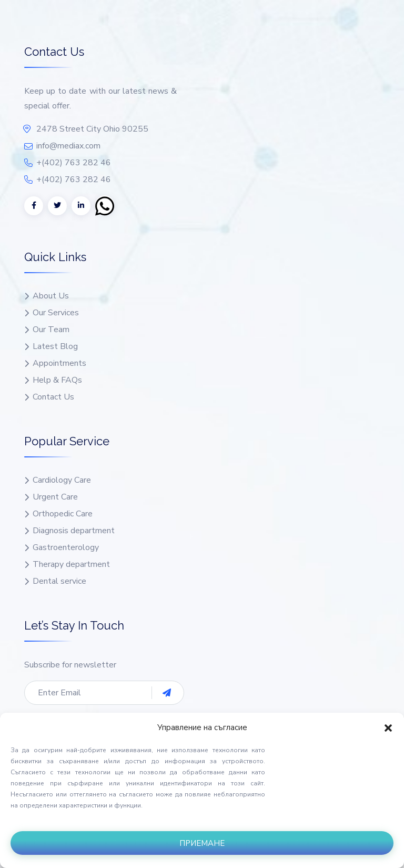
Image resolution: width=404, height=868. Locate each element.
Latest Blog (55, 347)
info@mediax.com (68, 146)
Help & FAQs (57, 380)
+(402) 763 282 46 (74, 163)
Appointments (59, 363)
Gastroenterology (66, 548)
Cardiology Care (62, 480)
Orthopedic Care (63, 514)
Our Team (51, 330)
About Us (51, 296)
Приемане (202, 843)
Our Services (56, 313)
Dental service (59, 581)
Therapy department (71, 565)
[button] (388, 727)
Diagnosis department (74, 531)
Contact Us (53, 397)
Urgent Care (55, 497)
